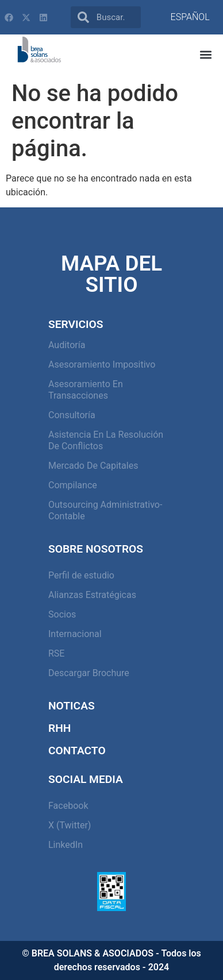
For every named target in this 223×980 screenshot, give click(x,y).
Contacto (77, 751)
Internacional (75, 634)
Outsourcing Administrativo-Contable (105, 510)
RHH (59, 728)
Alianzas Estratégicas (92, 595)
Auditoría (67, 345)
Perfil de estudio (81, 575)
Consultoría (72, 415)
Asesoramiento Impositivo (102, 364)
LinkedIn (66, 845)
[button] (206, 55)
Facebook (68, 806)
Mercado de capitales (93, 466)
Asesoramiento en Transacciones (86, 390)
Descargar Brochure (89, 673)
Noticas (72, 706)
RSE (56, 653)
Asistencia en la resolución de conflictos (106, 440)
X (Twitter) (70, 825)
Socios (62, 614)
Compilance (73, 485)
